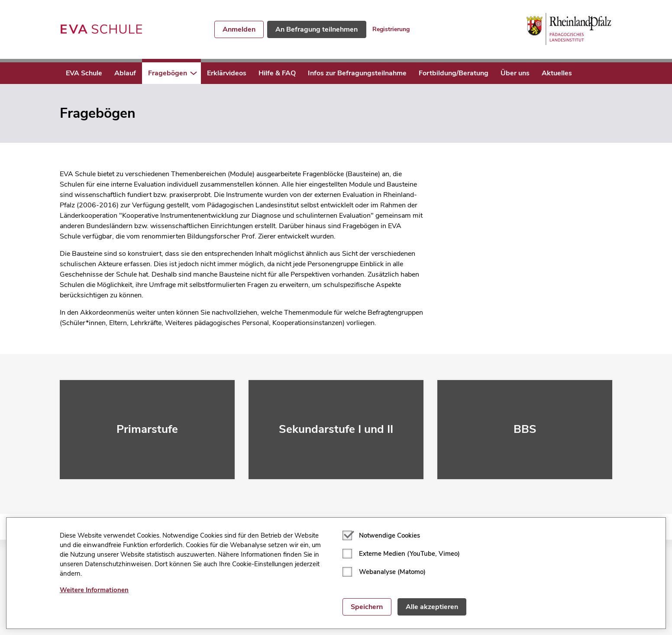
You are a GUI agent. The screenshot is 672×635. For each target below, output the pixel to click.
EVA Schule (84, 73)
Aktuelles (557, 73)
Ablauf (125, 73)
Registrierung (391, 29)
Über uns (515, 73)
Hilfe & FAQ (277, 73)
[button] (194, 73)
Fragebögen (168, 73)
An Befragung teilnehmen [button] (317, 29)
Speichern (367, 607)
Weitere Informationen (94, 590)
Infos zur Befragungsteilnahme (357, 73)
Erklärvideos (227, 73)
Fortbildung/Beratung (454, 73)
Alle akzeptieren (432, 607)
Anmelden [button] (239, 29)
